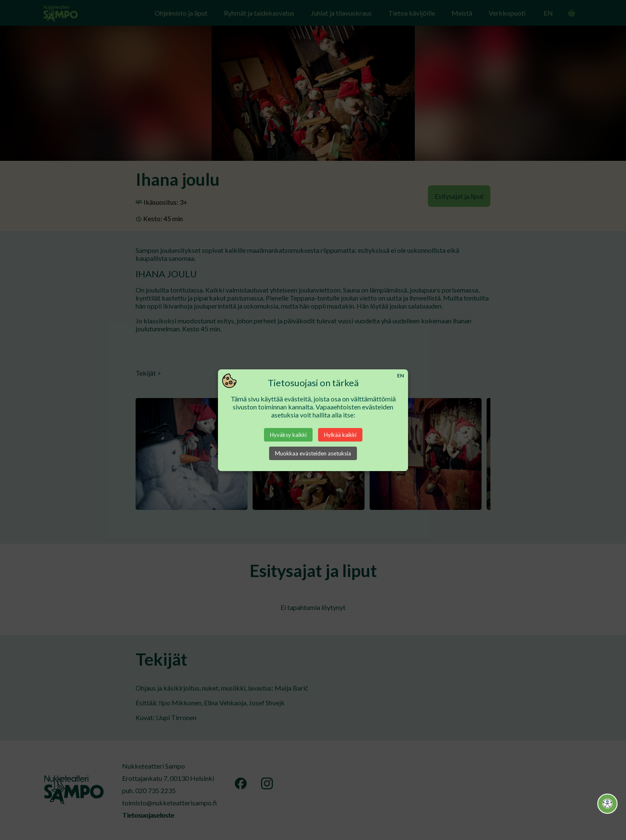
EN (400, 375)
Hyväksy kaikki (288, 435)
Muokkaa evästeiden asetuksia (313, 453)
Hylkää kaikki (340, 435)
